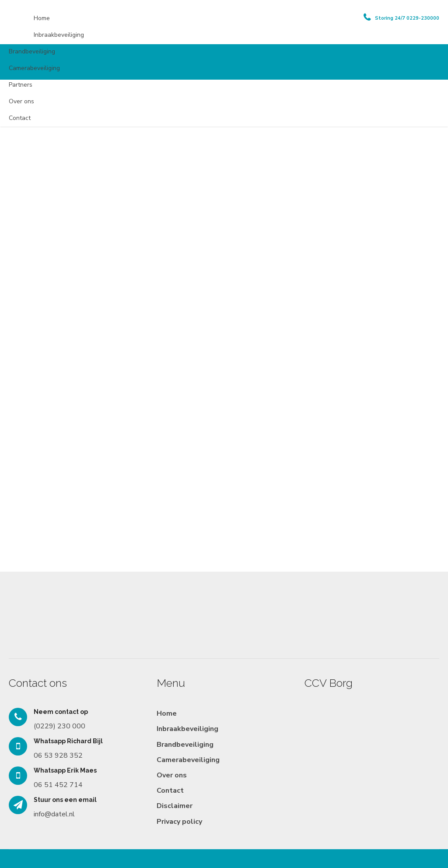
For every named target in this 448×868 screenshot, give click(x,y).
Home (42, 18)
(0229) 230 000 (59, 726)
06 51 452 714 (58, 785)
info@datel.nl (54, 814)
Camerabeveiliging (34, 68)
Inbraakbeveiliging (59, 35)
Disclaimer (175, 806)
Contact (20, 118)
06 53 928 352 (58, 756)
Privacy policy (179, 822)
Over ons (21, 101)
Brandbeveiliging (32, 51)
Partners (21, 85)
